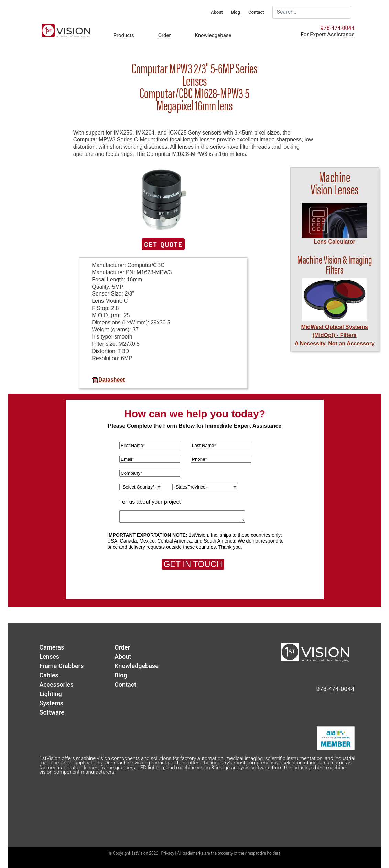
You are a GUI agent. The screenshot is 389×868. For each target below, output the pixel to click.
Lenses (50, 657)
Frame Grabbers (62, 666)
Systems (52, 703)
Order (165, 35)
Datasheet (108, 380)
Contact (256, 12)
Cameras (52, 647)
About (217, 12)
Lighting (51, 694)
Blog (236, 12)
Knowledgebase (213, 35)
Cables (49, 675)
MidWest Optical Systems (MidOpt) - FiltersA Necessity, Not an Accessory (334, 335)
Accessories (57, 684)
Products (124, 35)
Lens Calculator (335, 242)
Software (52, 712)
